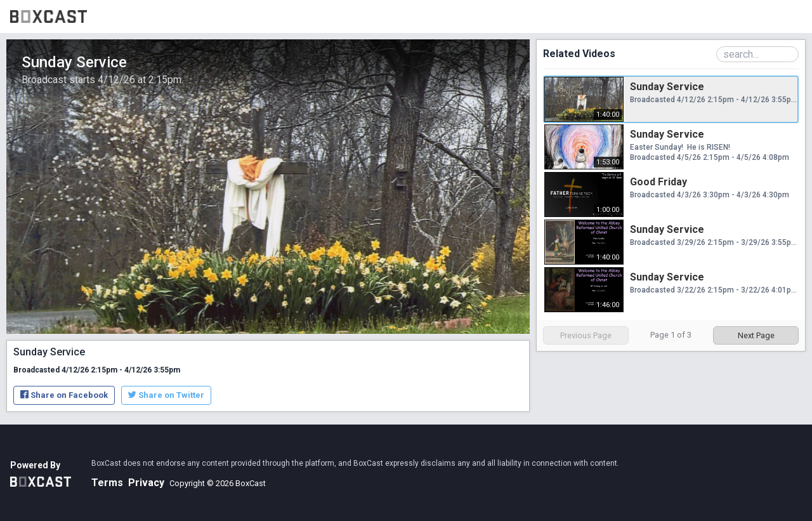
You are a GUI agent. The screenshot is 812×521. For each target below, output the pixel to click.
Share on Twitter (166, 395)
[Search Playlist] (757, 54)
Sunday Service (667, 87)
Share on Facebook (64, 395)
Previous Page (586, 335)
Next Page (756, 335)
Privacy (146, 483)
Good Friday (658, 182)
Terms (107, 483)
